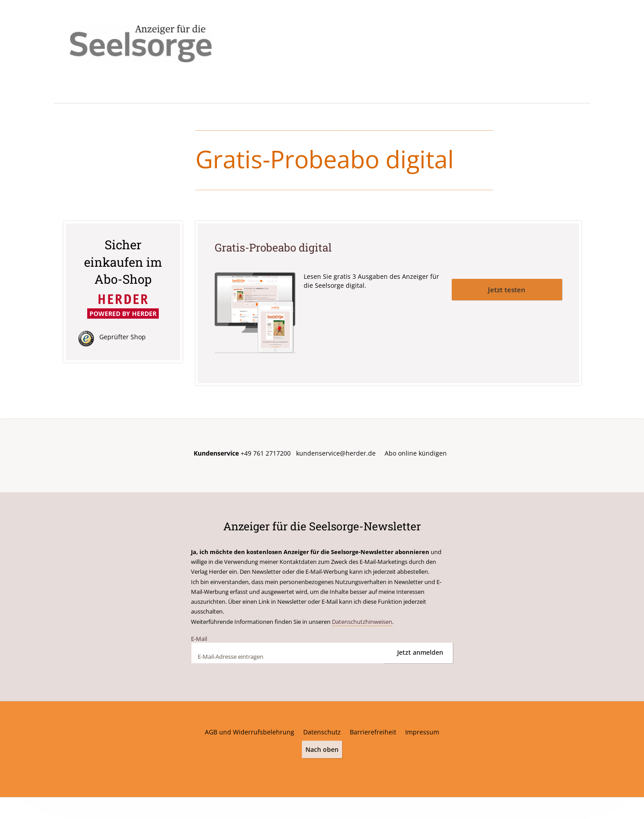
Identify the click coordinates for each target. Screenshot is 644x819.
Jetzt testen (507, 289)
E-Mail (199, 638)
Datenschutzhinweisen (362, 621)
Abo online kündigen (416, 453)
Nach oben (322, 749)
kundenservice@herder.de (336, 453)
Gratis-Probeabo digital (275, 247)
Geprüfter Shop (123, 337)
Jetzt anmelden (420, 652)
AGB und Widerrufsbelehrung (250, 732)
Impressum (422, 732)
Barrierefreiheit (373, 732)
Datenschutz (322, 732)
